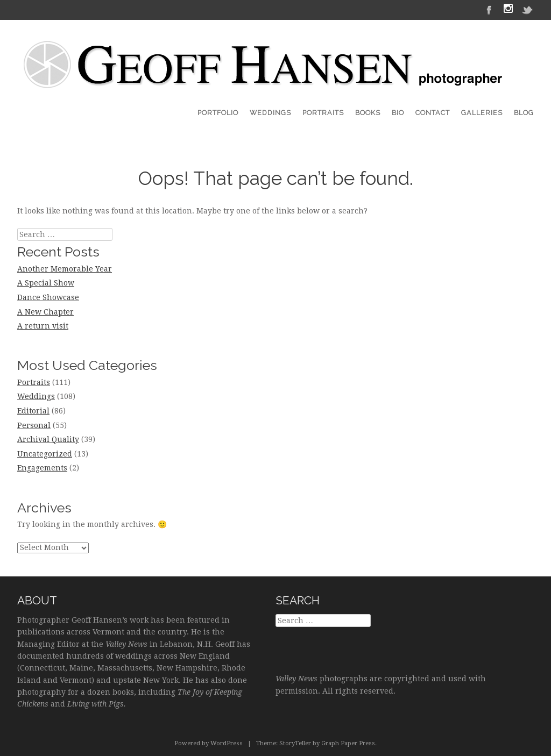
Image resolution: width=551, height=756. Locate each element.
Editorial (33, 411)
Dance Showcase (48, 297)
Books (368, 113)
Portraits (323, 113)
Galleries (482, 113)
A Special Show (46, 283)
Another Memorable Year (65, 269)
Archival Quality (48, 439)
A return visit (43, 326)
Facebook (489, 9)
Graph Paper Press (348, 743)
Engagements (42, 468)
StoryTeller (295, 743)
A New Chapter (45, 312)
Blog (524, 113)
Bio (398, 113)
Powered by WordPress (209, 743)
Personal (34, 425)
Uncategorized (45, 454)
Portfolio (218, 113)
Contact (433, 113)
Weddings (270, 113)
